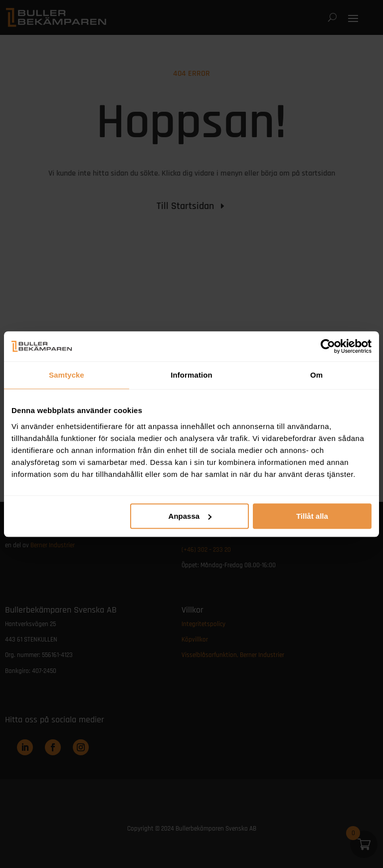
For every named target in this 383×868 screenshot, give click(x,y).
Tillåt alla (312, 516)
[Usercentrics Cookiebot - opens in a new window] (328, 346)
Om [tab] (316, 375)
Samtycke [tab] (67, 375)
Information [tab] (191, 375)
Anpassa (190, 516)
